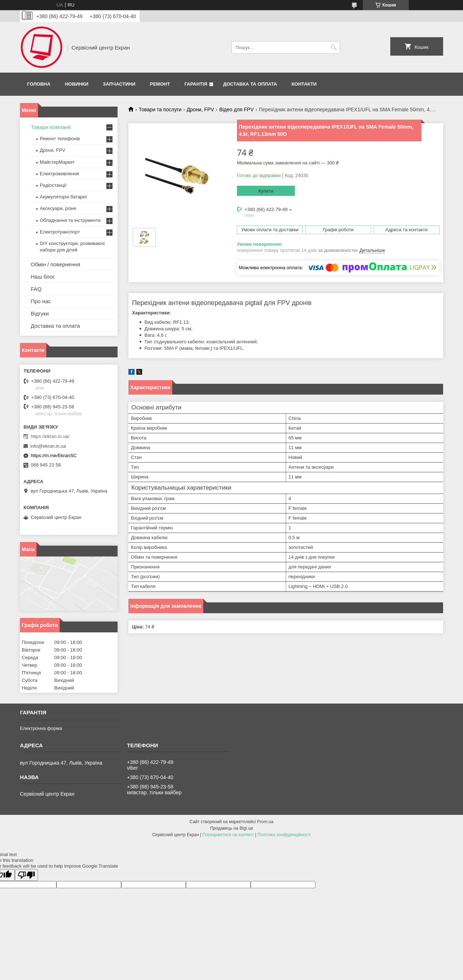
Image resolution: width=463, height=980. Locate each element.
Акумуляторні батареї (63, 197)
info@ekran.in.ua (48, 446)
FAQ (36, 289)
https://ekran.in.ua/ (50, 436)
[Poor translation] (26, 875)
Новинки (77, 84)
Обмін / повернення (56, 264)
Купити (266, 191)
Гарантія (196, 84)
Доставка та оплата (250, 84)
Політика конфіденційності (284, 835)
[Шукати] (334, 48)
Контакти (304, 84)
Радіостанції (53, 185)
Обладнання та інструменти (70, 220)
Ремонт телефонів (60, 139)
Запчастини (119, 84)
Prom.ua (265, 822)
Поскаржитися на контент (228, 835)
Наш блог (43, 277)
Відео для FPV (236, 109)
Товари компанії (51, 127)
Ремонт (160, 84)
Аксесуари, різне (58, 208)
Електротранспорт (60, 232)
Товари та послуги (160, 109)
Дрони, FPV (200, 109)
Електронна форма (41, 728)
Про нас (41, 301)
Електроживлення (59, 174)
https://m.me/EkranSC (54, 455)
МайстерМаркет (57, 162)
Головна (39, 84)
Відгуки (40, 313)
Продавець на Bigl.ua (231, 828)
